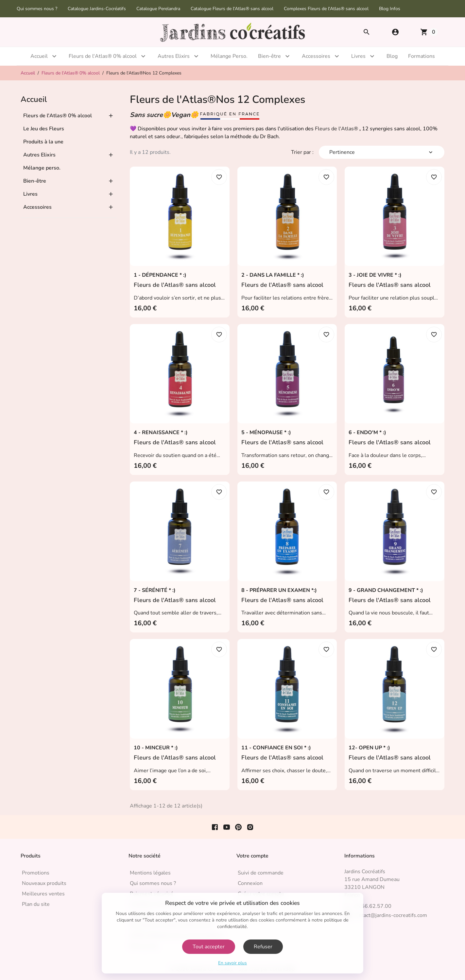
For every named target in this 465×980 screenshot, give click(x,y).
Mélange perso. (42, 168)
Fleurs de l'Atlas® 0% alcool (103, 56)
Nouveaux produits (44, 883)
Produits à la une (43, 142)
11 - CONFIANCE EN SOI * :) (276, 748)
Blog (392, 56)
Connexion (250, 883)
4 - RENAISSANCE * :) (161, 433)
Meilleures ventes (43, 894)
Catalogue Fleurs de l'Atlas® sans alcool (232, 9)
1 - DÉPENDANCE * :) (160, 275)
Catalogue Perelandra (158, 9)
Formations (422, 56)
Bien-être (269, 56)
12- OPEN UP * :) (369, 748)
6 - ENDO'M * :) (367, 433)
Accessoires (316, 56)
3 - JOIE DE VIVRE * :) (375, 275)
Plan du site (36, 904)
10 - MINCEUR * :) (156, 748)
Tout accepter (209, 947)
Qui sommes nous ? (37, 9)
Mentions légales (150, 873)
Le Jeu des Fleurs (44, 129)
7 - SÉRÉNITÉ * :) (155, 590)
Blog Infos (390, 9)
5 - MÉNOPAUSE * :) (266, 433)
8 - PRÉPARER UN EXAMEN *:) (279, 590)
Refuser (263, 947)
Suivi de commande (261, 873)
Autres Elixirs (174, 56)
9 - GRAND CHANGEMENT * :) (386, 590)
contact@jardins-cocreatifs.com (390, 915)
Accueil (39, 56)
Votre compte (252, 856)
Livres (358, 56)
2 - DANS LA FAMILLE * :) (273, 275)
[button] (395, 32)
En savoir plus (232, 963)
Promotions (36, 873)
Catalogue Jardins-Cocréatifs (97, 9)
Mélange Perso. (229, 56)
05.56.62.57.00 (372, 906)
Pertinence (382, 152)
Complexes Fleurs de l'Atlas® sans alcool (326, 9)
